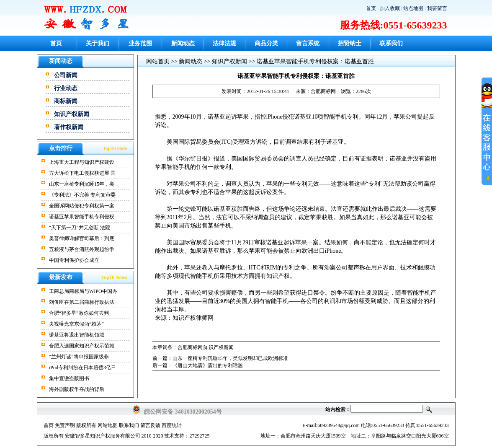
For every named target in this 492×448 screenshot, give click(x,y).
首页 (371, 8)
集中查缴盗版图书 (69, 378)
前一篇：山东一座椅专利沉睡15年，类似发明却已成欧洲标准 (220, 358)
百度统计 (172, 425)
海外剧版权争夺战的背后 (77, 389)
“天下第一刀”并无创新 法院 (80, 228)
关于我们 (98, 43)
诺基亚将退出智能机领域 (77, 335)
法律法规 (224, 43)
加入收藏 (390, 8)
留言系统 (308, 43)
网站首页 (158, 61)
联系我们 (391, 43)
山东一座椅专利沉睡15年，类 (82, 184)
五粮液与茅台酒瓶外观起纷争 (82, 249)
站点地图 (413, 8)
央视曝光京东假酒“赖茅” (76, 324)
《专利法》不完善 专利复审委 (82, 195)
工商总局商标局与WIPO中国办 (83, 291)
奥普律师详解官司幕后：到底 (82, 238)
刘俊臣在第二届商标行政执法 (82, 302)
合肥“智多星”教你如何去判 (79, 313)
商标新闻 (66, 101)
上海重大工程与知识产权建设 (82, 162)
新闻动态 (183, 43)
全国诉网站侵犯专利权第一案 (82, 206)
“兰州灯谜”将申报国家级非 (79, 357)
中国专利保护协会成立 (74, 260)
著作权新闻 (69, 127)
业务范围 (140, 43)
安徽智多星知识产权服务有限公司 (103, 436)
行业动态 (66, 88)
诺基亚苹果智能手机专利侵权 (82, 217)
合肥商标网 (323, 91)
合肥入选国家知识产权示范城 (82, 346)
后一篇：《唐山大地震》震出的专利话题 (198, 365)
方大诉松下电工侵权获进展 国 (82, 173)
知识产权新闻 (72, 114)
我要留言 (437, 8)
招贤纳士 (350, 43)
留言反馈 (150, 425)
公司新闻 (66, 75)
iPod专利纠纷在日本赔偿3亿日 (82, 368)
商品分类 (266, 43)
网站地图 (108, 425)
